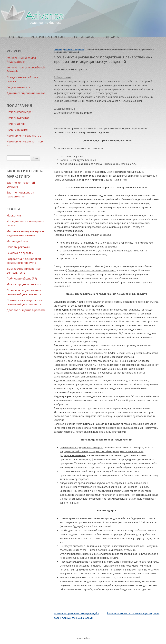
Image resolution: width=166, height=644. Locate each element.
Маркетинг (14, 215)
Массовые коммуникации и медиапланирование (25, 233)
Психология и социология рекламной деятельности (24, 302)
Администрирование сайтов (26, 93)
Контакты (111, 37)
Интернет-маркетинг (48, 37)
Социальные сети (19, 87)
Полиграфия (84, 37)
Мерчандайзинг (18, 241)
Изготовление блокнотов (24, 135)
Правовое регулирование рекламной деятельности (24, 292)
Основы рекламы (18, 247)
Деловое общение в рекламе (26, 310)
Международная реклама (24, 284)
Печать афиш (16, 124)
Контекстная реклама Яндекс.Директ (21, 59)
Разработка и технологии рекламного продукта (24, 261)
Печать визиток (17, 130)
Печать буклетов (18, 118)
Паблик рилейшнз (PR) (22, 278)
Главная (16, 37)
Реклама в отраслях (20, 253)
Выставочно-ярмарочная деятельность (24, 271)
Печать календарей (20, 112)
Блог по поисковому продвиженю (20, 194)
